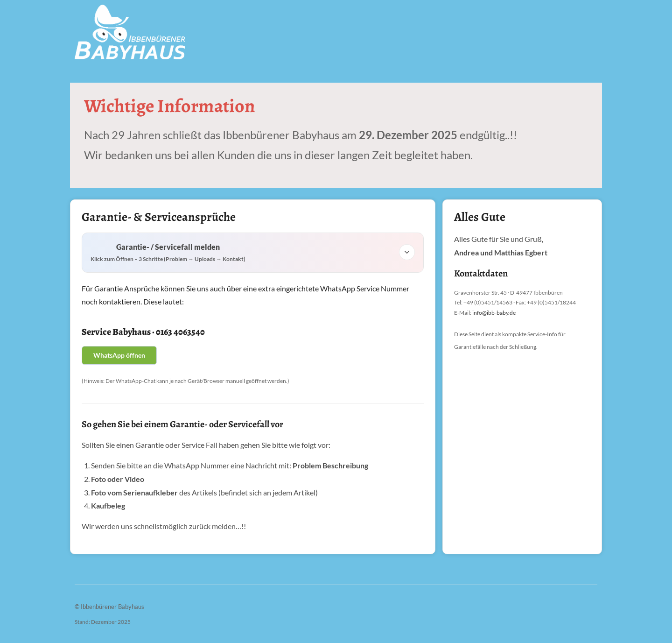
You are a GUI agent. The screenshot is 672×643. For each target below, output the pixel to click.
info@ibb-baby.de (494, 313)
